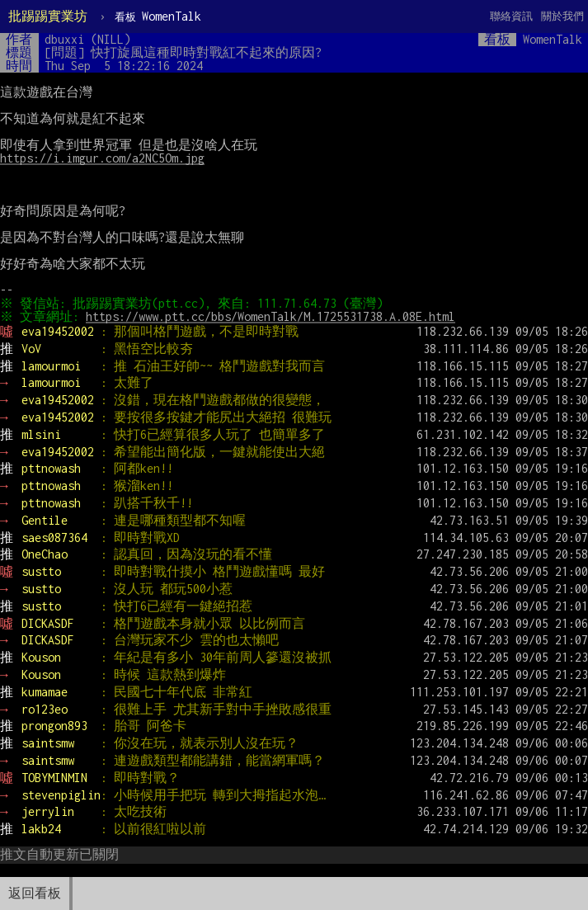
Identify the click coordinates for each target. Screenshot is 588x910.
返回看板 (35, 893)
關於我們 (562, 16)
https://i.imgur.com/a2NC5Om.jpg (102, 158)
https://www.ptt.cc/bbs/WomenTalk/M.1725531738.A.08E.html (273, 316)
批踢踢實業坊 (48, 16)
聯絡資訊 (511, 16)
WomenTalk (158, 16)
